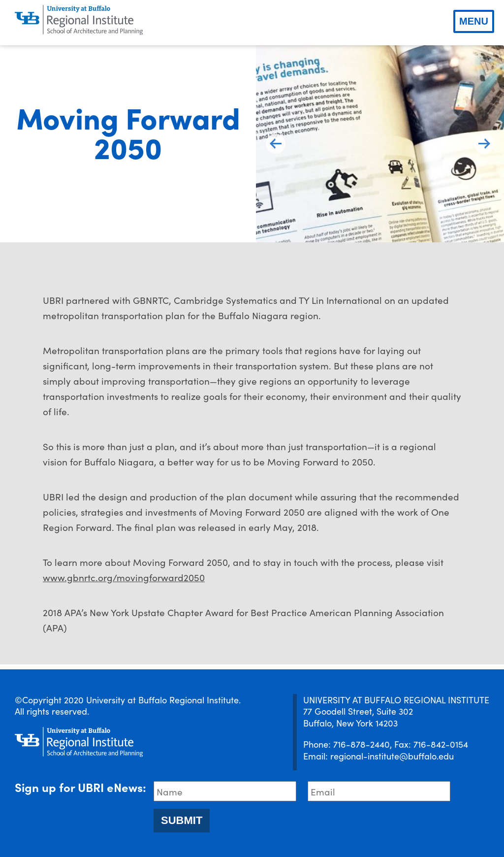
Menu (474, 21)
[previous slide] (276, 144)
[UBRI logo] (79, 20)
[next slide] (484, 144)
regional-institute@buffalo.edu (392, 756)
